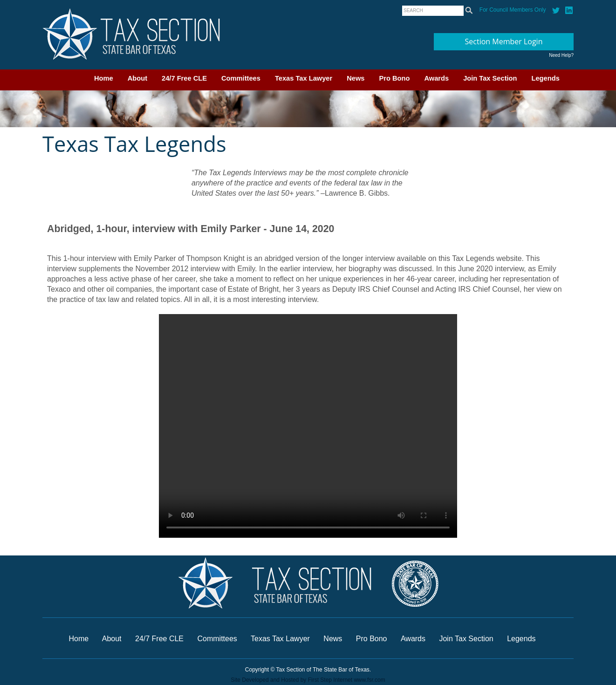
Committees (241, 78)
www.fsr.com (369, 680)
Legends (546, 78)
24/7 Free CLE (184, 78)
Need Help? (561, 55)
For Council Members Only (513, 10)
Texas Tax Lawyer (304, 78)
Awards (436, 78)
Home (104, 78)
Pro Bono (395, 78)
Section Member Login (504, 41)
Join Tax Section (490, 78)
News (356, 78)
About (137, 78)
